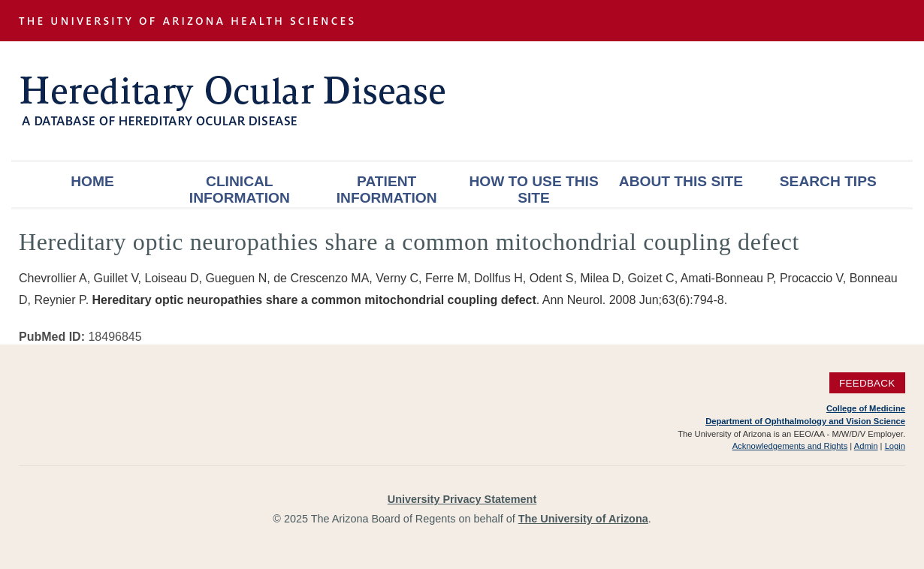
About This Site (681, 181)
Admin (866, 446)
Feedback (867, 382)
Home (92, 181)
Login (895, 446)
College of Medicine (866, 408)
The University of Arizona (583, 519)
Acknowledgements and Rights (790, 446)
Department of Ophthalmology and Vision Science (805, 421)
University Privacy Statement (462, 499)
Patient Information (387, 190)
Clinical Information (240, 190)
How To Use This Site (533, 190)
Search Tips (828, 181)
